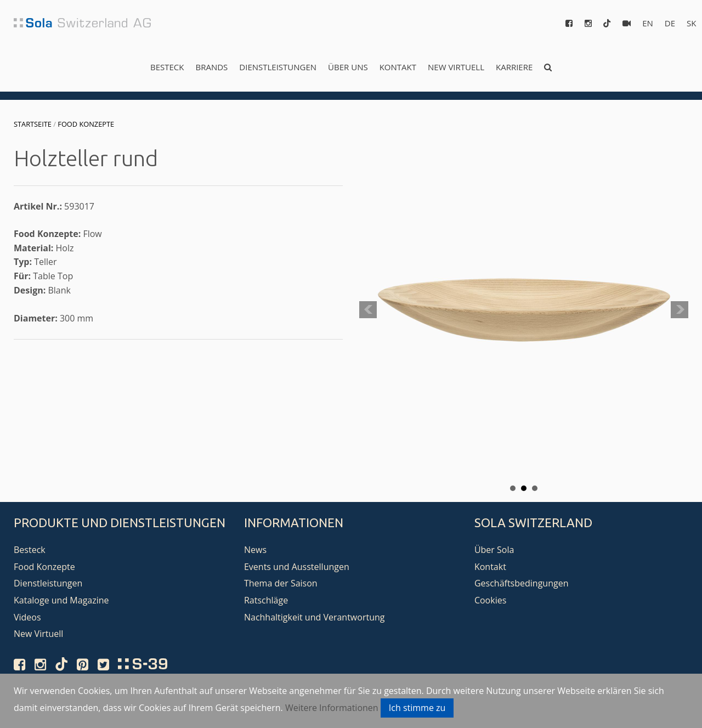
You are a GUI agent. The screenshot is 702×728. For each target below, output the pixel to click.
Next (680, 310)
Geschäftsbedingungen (522, 583)
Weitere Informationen (332, 708)
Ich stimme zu (417, 708)
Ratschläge (266, 600)
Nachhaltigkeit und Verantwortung (315, 617)
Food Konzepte (86, 124)
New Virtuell (456, 67)
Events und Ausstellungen (297, 567)
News (255, 550)
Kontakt (398, 67)
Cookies (490, 600)
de (670, 23)
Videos (27, 617)
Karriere (514, 67)
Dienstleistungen (278, 67)
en (648, 23)
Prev (368, 310)
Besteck (167, 67)
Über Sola (494, 550)
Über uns (348, 67)
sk (691, 23)
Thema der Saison (281, 583)
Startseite (33, 124)
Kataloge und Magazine (61, 600)
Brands (211, 67)
